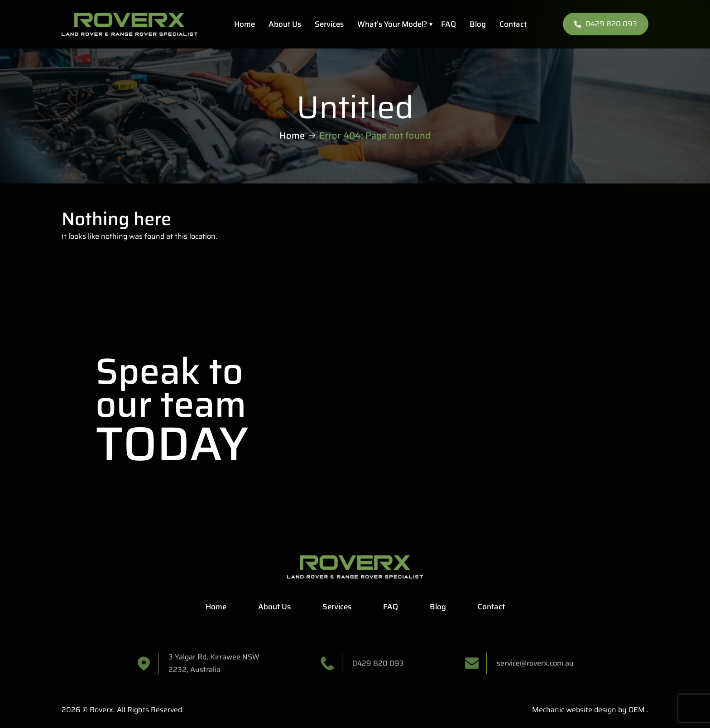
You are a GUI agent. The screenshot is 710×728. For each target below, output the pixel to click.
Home (245, 24)
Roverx (101, 710)
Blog (478, 24)
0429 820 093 (606, 24)
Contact (513, 24)
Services (329, 24)
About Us (285, 24)
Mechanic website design (574, 710)
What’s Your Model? (392, 24)
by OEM (631, 710)
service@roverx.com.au (535, 667)
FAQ (449, 24)
